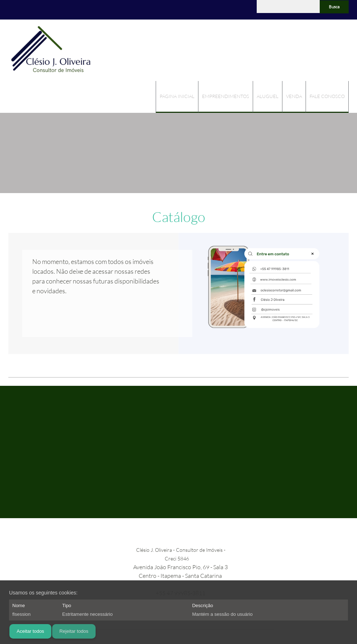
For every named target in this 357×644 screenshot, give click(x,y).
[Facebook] (35, 10)
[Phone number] (14, 10)
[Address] (25, 10)
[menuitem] (177, 97)
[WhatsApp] (46, 10)
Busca (334, 7)
